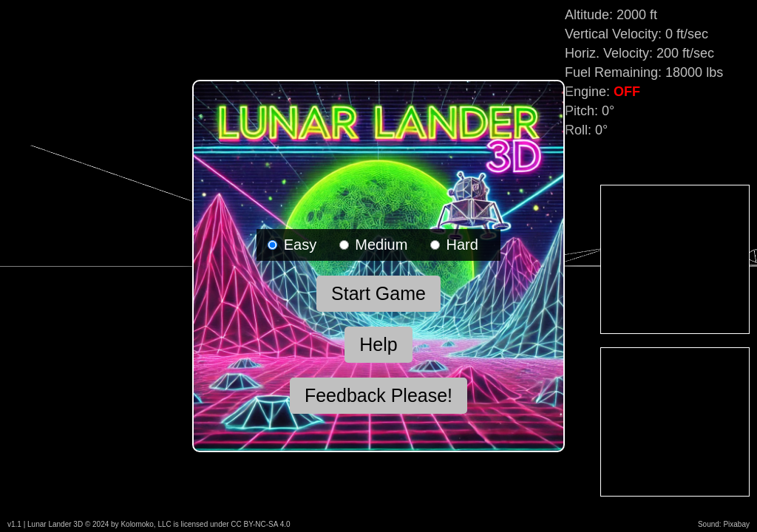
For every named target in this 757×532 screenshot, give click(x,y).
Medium (374, 245)
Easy (292, 245)
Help (378, 344)
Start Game (378, 293)
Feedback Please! (378, 395)
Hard (454, 245)
